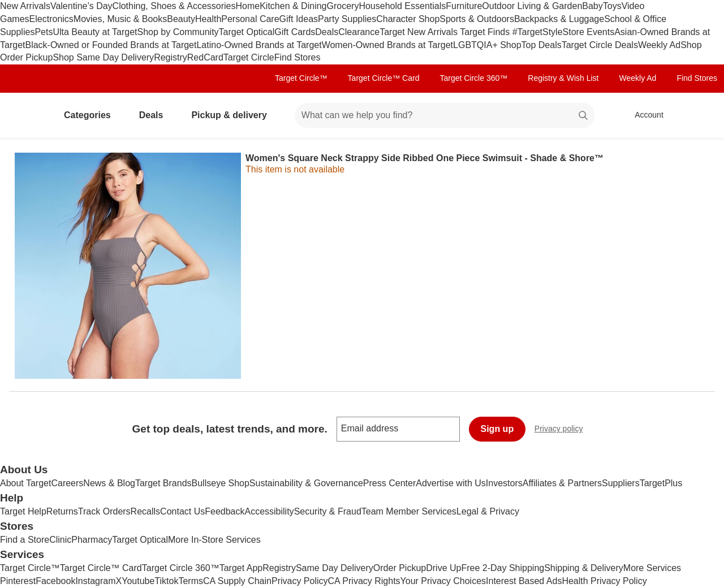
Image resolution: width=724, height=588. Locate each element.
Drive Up (443, 568)
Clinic (60, 540)
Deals (327, 32)
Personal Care (250, 19)
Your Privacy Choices (443, 581)
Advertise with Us (451, 483)
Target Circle (249, 57)
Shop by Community (178, 32)
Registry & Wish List (563, 78)
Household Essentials (402, 6)
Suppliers (621, 483)
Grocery (342, 6)
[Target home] (25, 115)
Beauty (181, 19)
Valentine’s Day (81, 6)
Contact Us (182, 511)
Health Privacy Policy (604, 581)
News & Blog (109, 483)
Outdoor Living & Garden (532, 6)
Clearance (359, 32)
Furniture (464, 6)
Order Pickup (400, 568)
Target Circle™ (301, 78)
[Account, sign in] (643, 115)
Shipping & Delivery (584, 568)
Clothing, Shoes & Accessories (174, 6)
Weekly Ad (659, 45)
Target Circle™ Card (384, 78)
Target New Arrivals (420, 32)
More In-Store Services (214, 540)
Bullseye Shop (221, 483)
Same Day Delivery (335, 568)
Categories (92, 115)
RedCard (205, 57)
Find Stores (298, 57)
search (584, 116)
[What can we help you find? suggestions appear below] (445, 115)
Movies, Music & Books (120, 19)
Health (208, 19)
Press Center (389, 483)
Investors (504, 483)
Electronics (51, 19)
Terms (191, 581)
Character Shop (408, 19)
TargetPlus (661, 483)
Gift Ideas (299, 19)
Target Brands (163, 483)
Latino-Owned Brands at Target (259, 45)
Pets (44, 32)
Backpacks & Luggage (559, 19)
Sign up (497, 429)
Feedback (225, 511)
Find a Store (25, 540)
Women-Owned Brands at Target (387, 45)
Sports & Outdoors (477, 19)
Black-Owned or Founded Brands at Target (111, 45)
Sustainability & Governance (306, 483)
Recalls (145, 511)
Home (248, 6)
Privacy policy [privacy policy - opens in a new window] (563, 430)
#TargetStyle (538, 32)
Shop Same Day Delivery (103, 57)
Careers (67, 483)
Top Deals (542, 45)
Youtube (138, 581)
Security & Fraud (328, 511)
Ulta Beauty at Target (95, 32)
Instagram (95, 581)
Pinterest (18, 581)
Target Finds (486, 32)
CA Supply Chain (237, 581)
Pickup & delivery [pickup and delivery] (233, 115)
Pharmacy (92, 540)
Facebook (55, 581)
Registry (171, 57)
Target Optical (247, 32)
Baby (592, 6)
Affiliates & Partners (562, 483)
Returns (62, 511)
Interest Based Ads (524, 581)
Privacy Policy (300, 581)
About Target (25, 483)
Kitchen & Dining (293, 6)
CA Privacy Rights (364, 581)
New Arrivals (25, 6)
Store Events (589, 32)
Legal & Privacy (488, 511)
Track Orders (104, 511)
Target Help (23, 511)
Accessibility (269, 511)
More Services (652, 568)
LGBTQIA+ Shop (487, 45)
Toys (612, 6)
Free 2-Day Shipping (503, 568)
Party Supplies (347, 19)
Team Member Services (409, 511)
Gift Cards (295, 32)
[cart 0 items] (700, 115)
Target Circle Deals (600, 45)
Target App (241, 568)
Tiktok (166, 581)
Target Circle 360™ (473, 78)
